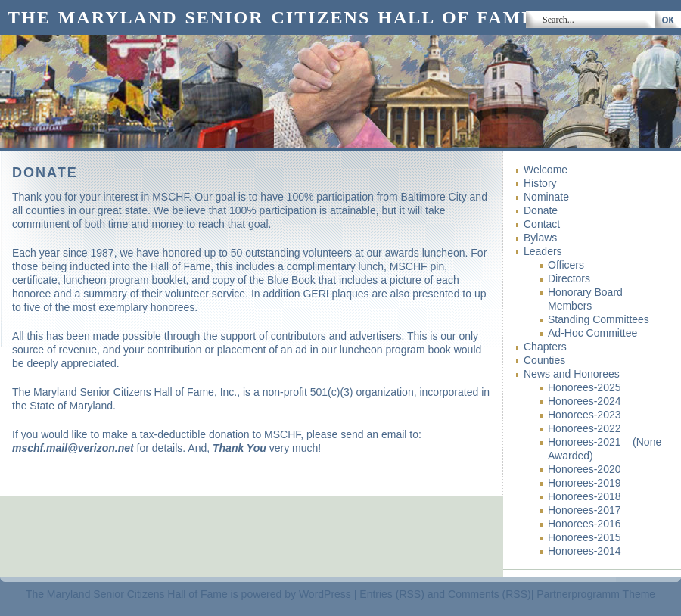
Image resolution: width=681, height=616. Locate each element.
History (540, 183)
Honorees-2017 (585, 510)
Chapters (545, 347)
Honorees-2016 (585, 524)
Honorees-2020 (585, 469)
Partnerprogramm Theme (596, 594)
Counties (544, 360)
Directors (569, 278)
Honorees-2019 (585, 483)
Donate (541, 210)
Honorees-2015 (585, 537)
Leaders (543, 251)
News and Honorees (572, 374)
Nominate (546, 197)
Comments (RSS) (490, 594)
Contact (542, 224)
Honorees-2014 (585, 551)
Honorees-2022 (585, 428)
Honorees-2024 (585, 401)
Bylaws (540, 238)
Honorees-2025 (585, 387)
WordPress (325, 594)
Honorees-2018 (585, 496)
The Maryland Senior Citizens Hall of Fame (271, 17)
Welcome (546, 170)
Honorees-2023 (585, 415)
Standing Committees (599, 319)
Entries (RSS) (392, 594)
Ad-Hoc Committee (592, 333)
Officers (566, 265)
